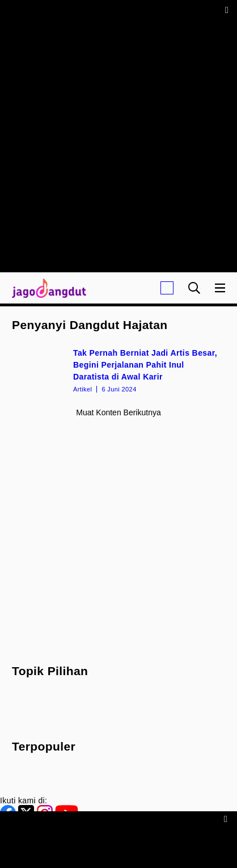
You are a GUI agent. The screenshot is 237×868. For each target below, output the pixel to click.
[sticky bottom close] (227, 818)
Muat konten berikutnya (118, 412)
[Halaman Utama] (47, 288)
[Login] (167, 288)
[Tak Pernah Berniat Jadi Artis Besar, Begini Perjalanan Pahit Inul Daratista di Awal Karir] (118, 370)
